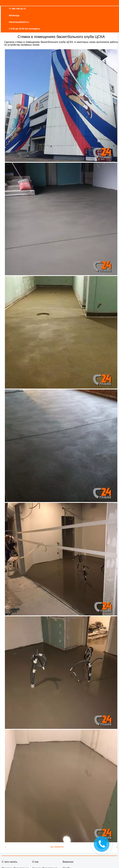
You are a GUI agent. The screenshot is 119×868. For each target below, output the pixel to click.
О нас (36, 862)
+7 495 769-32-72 (17, 9)
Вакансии (68, 862)
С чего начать (10, 862)
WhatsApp (14, 15)
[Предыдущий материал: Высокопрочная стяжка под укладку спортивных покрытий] (5, 847)
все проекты (57, 847)
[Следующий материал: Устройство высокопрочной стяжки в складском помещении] (117, 847)
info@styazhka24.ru (19, 22)
